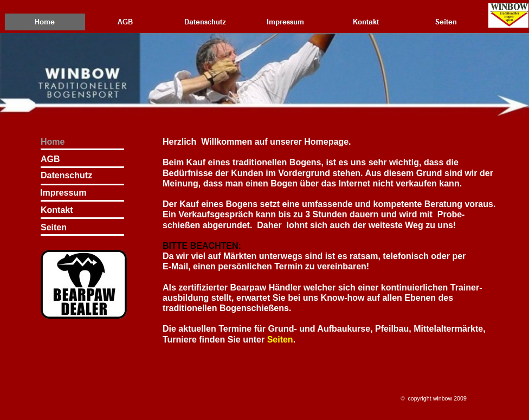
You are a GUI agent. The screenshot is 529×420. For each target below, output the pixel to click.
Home (53, 142)
